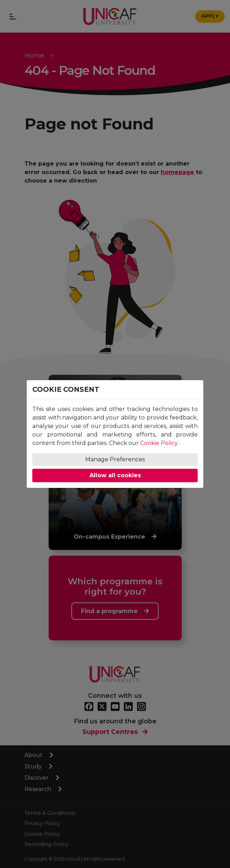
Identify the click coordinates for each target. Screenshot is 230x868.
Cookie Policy (159, 443)
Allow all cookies (115, 475)
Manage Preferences (115, 459)
